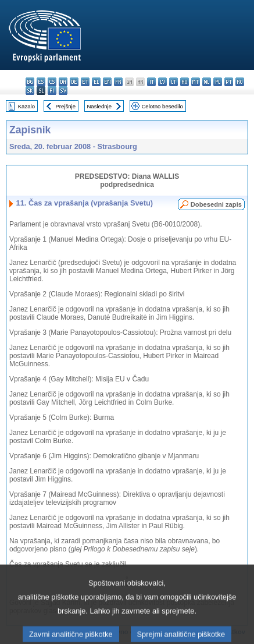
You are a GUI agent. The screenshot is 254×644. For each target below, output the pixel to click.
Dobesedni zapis (216, 204)
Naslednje (99, 106)
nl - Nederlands (207, 82)
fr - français (118, 82)
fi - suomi (52, 91)
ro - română (240, 82)
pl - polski (218, 82)
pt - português (229, 82)
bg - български (30, 82)
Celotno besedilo (162, 106)
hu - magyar (185, 82)
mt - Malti (196, 82)
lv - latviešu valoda (162, 82)
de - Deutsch (74, 82)
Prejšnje (65, 106)
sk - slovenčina (30, 91)
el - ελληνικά (96, 82)
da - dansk (63, 82)
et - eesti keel (85, 82)
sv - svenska (63, 91)
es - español (41, 82)
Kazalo (26, 106)
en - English (107, 82)
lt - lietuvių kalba (173, 82)
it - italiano (151, 82)
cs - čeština (52, 82)
